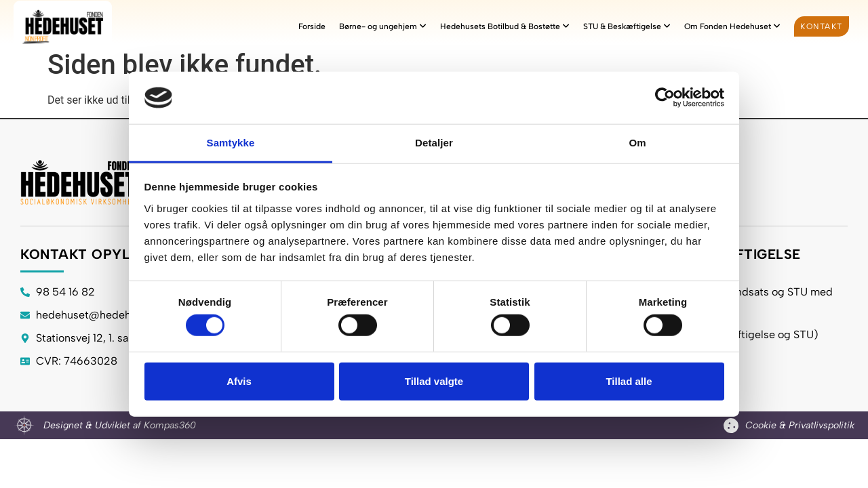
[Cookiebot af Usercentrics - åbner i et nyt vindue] (665, 98)
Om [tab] (637, 143)
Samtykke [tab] (231, 143)
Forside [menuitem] (312, 26)
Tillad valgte (434, 381)
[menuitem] (383, 26)
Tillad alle (629, 381)
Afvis (239, 381)
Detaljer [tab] (434, 143)
